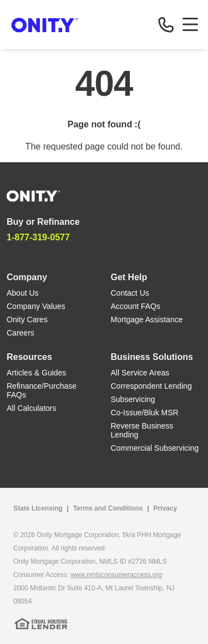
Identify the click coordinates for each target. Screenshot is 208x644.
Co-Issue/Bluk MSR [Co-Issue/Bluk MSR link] (145, 413)
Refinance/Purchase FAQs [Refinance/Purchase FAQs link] (42, 390)
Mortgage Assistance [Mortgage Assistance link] (147, 320)
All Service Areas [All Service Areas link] (140, 373)
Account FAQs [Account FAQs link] (136, 306)
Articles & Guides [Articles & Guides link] (36, 373)
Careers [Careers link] (21, 333)
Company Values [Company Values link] (36, 306)
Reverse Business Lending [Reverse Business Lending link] (142, 430)
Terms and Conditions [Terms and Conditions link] (108, 508)
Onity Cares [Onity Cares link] (27, 320)
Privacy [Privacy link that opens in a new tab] (165, 508)
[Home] (33, 195)
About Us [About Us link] (23, 293)
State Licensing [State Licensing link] (38, 508)
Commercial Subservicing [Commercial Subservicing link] (155, 448)
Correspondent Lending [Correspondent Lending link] (151, 386)
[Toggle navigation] (190, 24)
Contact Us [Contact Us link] (130, 293)
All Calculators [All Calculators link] (31, 408)
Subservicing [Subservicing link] (133, 399)
